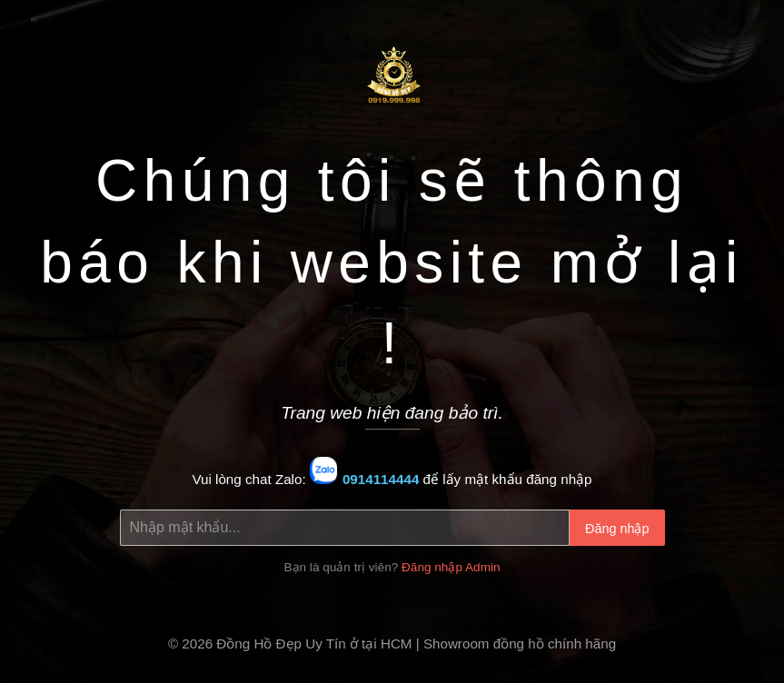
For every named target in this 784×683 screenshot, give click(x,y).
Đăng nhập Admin (451, 567)
